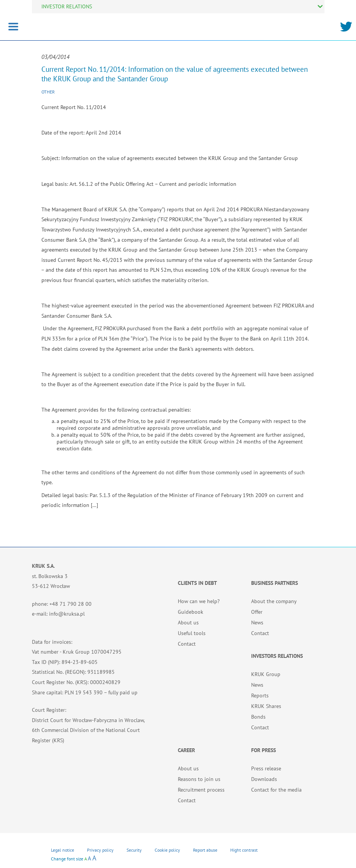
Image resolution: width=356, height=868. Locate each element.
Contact (187, 644)
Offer (257, 612)
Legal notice (62, 850)
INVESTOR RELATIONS (67, 6)
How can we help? (199, 601)
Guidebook (191, 612)
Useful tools (192, 633)
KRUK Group (266, 674)
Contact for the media (276, 790)
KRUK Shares (266, 706)
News (257, 622)
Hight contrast (244, 850)
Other (48, 92)
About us (188, 622)
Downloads (264, 779)
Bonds (258, 717)
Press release (266, 768)
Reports (260, 695)
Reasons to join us (199, 779)
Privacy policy (100, 850)
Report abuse (205, 850)
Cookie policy (167, 850)
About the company (274, 601)
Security (134, 850)
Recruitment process (201, 790)
